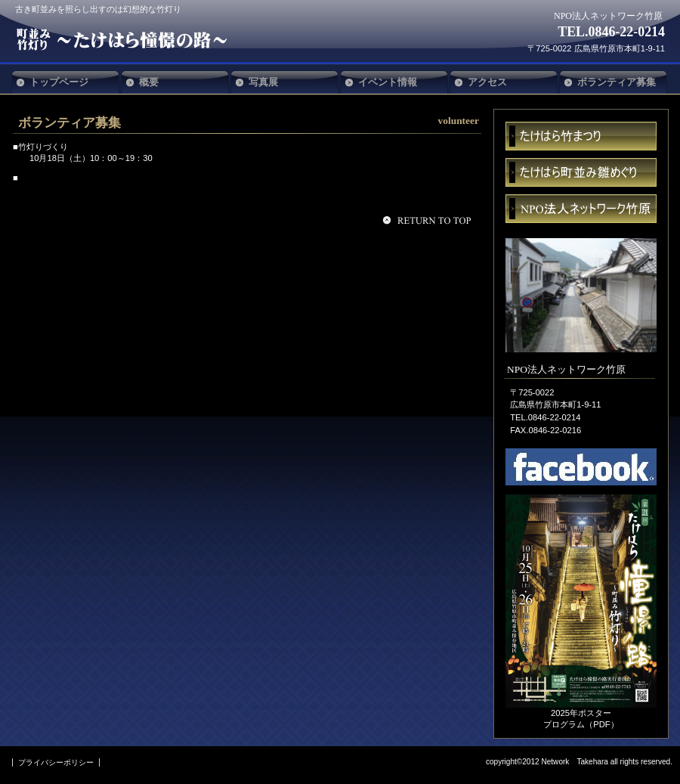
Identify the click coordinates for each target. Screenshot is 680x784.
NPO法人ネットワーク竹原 (127, 39)
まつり (581, 136)
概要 (149, 82)
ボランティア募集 (617, 82)
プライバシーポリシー (56, 762)
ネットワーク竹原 (581, 209)
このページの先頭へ (429, 220)
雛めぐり (581, 172)
